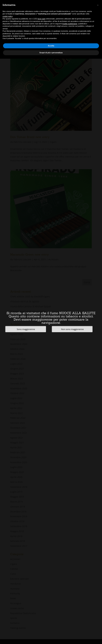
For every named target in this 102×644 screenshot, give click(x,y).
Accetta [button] (51, 46)
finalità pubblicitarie (70, 24)
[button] (98, 5)
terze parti (41, 19)
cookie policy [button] (8, 16)
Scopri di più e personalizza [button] (51, 53)
